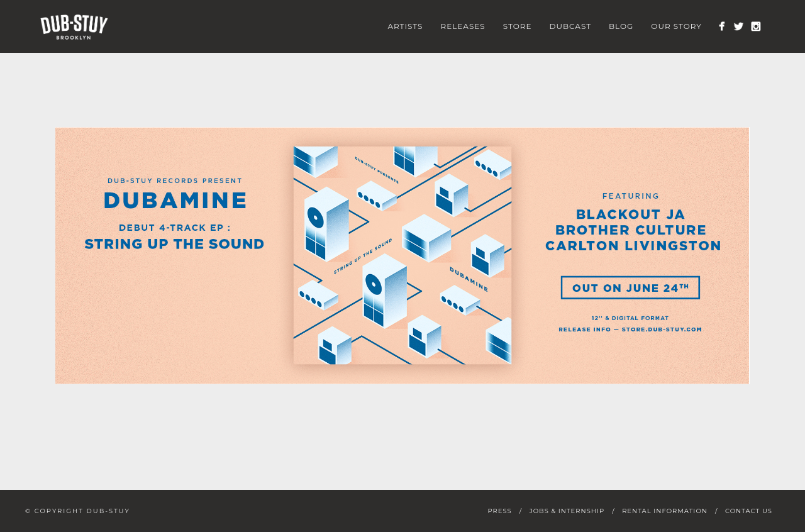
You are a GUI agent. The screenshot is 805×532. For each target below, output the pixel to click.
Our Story (676, 26)
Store (518, 26)
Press (499, 511)
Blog (621, 26)
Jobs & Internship (567, 511)
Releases (463, 26)
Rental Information (665, 511)
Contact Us (749, 511)
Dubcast (571, 26)
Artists (405, 26)
